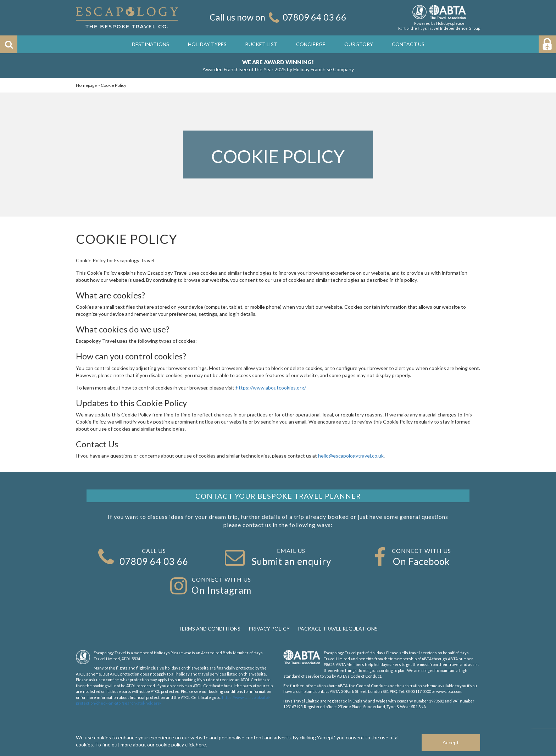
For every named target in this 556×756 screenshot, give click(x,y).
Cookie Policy (113, 85)
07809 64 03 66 (315, 17)
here (201, 744)
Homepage (86, 85)
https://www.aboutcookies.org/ (271, 388)
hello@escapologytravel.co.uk (351, 456)
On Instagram (221, 590)
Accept (451, 742)
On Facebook (421, 561)
